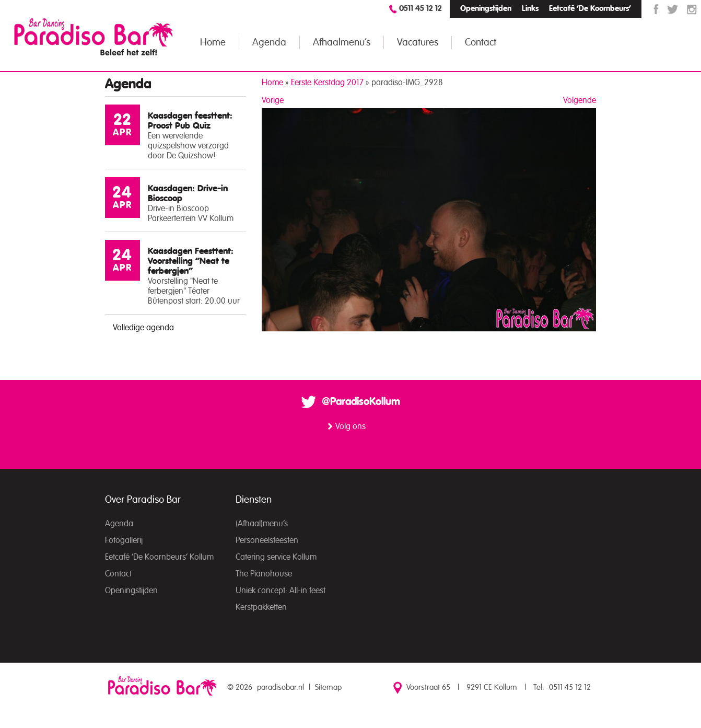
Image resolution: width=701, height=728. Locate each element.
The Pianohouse (264, 574)
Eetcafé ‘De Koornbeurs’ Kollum (159, 557)
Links (530, 9)
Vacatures (418, 43)
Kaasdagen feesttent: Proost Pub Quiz (190, 121)
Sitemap (328, 687)
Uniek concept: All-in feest (281, 591)
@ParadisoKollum (361, 402)
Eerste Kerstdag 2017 (327, 83)
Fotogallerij (124, 540)
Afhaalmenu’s (342, 43)
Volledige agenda (143, 328)
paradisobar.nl (281, 687)
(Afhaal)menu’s (262, 524)
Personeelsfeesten (267, 540)
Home (213, 43)
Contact (481, 43)
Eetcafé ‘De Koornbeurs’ (590, 9)
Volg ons (350, 426)
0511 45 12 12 (420, 9)
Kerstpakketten (261, 607)
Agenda (269, 43)
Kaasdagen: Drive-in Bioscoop (188, 193)
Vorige (273, 100)
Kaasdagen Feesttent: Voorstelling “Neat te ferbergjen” (191, 261)
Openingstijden (486, 9)
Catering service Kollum (276, 557)
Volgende (580, 100)
